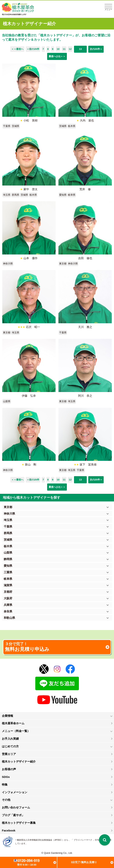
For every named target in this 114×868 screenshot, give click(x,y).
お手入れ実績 (10, 739)
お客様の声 (9, 769)
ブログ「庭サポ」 (13, 815)
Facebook (9, 830)
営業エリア (9, 754)
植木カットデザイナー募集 (19, 823)
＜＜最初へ (17, 49)
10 (58, 49)
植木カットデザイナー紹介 (19, 761)
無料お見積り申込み (57, 647)
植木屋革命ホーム (13, 723)
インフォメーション (15, 792)
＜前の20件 (33, 49)
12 (70, 49)
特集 (5, 785)
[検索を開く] (105, 840)
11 (64, 49)
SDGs (6, 777)
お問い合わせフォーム (16, 807)
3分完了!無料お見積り (84, 862)
